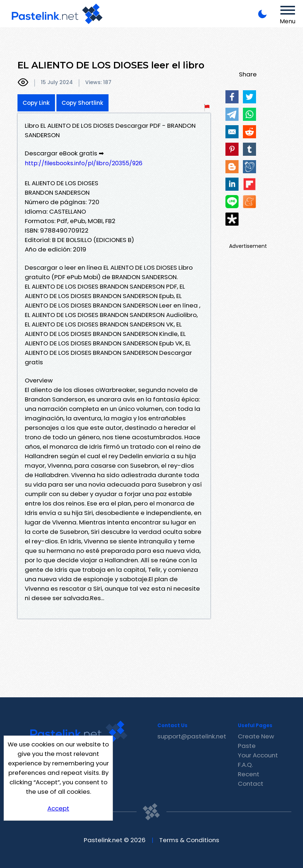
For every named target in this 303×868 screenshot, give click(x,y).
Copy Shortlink (82, 103)
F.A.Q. (245, 765)
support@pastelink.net (192, 736)
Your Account (258, 755)
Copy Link (36, 103)
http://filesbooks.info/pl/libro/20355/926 (84, 163)
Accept (58, 808)
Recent (249, 774)
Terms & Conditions (189, 840)
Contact (251, 784)
